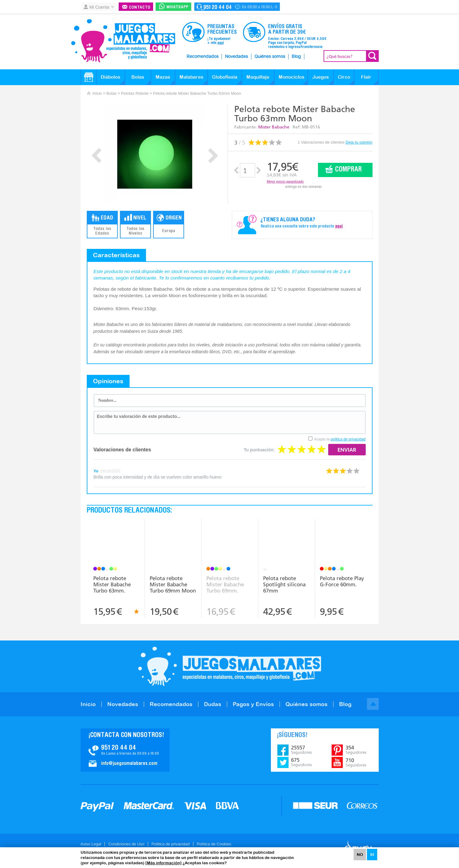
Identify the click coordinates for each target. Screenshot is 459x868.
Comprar (348, 170)
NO (360, 855)
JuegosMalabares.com (123, 41)
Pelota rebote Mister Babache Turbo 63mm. (112, 584)
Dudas (213, 704)
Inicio (97, 93)
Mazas (163, 77)
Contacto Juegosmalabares (237, 7)
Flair (366, 77)
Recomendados (203, 57)
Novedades (236, 57)
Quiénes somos (270, 57)
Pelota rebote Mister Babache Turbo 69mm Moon (173, 584)
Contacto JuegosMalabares (125, 750)
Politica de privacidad (171, 844)
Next (213, 156)
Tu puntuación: (259, 450)
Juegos (321, 77)
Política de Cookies (214, 844)
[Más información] (163, 863)
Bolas (138, 77)
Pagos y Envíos (253, 704)
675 (301, 762)
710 (356, 762)
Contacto (140, 8)
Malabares (191, 77)
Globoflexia (225, 77)
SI (372, 855)
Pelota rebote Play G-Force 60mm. (342, 581)
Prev (97, 156)
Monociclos (291, 77)
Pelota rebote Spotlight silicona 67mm (284, 584)
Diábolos (110, 77)
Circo (344, 77)
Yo (96, 471)
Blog (296, 57)
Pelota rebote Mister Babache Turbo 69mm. (225, 584)
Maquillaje (258, 77)
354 (356, 750)
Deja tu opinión (359, 142)
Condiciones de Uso (126, 844)
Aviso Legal (91, 844)
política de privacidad (348, 439)
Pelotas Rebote (135, 93)
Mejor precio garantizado (285, 181)
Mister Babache (274, 127)
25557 (301, 750)
